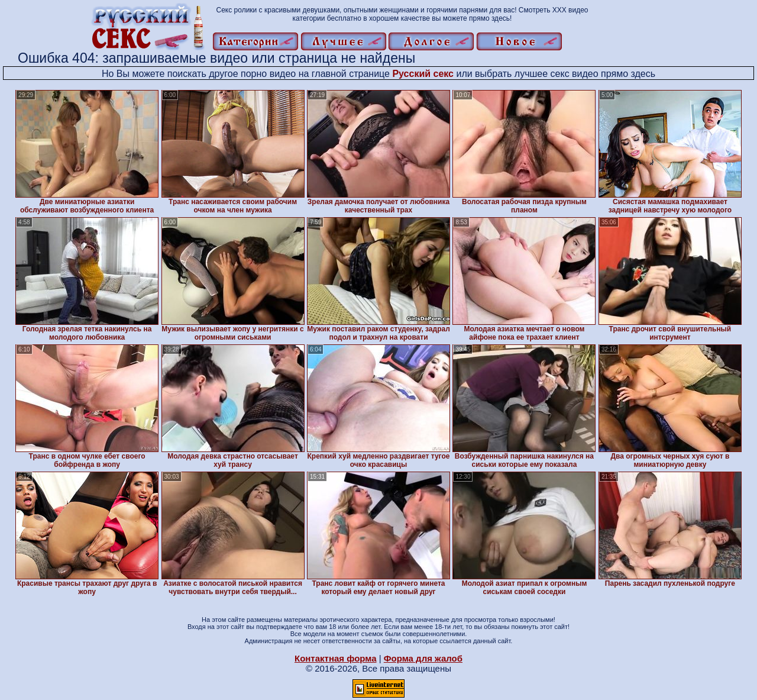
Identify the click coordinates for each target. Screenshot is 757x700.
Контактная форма (336, 658)
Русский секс (423, 74)
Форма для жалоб (423, 658)
